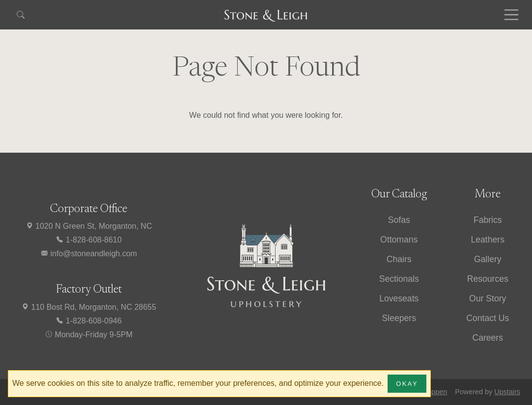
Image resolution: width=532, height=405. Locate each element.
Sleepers (399, 318)
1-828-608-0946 (88, 321)
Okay (407, 384)
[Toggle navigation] (511, 15)
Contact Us (488, 318)
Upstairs (507, 392)
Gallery (488, 259)
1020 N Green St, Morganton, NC (89, 226)
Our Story (488, 298)
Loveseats (399, 298)
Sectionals (399, 279)
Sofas (399, 220)
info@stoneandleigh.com (89, 254)
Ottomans (399, 240)
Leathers (488, 240)
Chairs (399, 259)
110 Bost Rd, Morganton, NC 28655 (89, 307)
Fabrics (488, 220)
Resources (488, 279)
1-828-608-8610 (88, 240)
